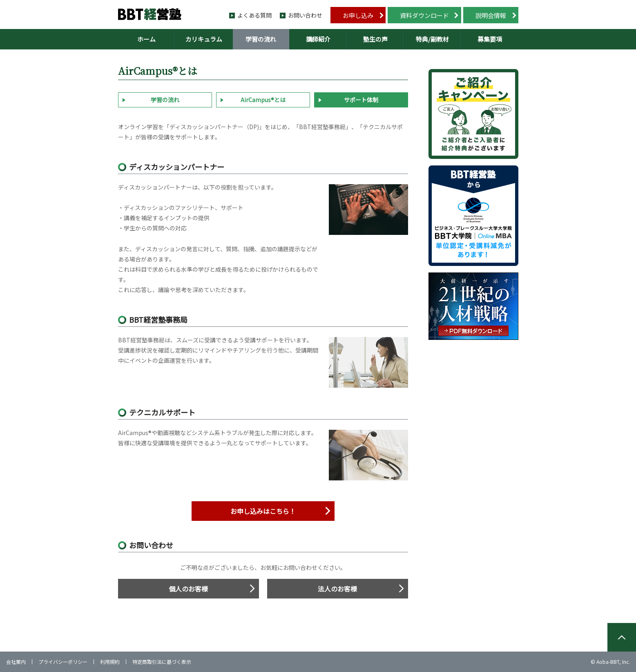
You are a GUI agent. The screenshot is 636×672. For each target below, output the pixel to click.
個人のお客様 (188, 589)
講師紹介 (318, 39)
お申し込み (358, 15)
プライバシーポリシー (63, 662)
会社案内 (16, 662)
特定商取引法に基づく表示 (162, 662)
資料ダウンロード (424, 15)
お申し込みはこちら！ (263, 511)
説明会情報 (491, 15)
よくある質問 (254, 15)
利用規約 (110, 662)
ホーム (146, 39)
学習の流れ (261, 39)
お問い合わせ (305, 15)
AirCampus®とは (263, 100)
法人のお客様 (337, 589)
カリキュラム (204, 39)
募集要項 (490, 39)
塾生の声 (375, 39)
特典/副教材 (432, 39)
